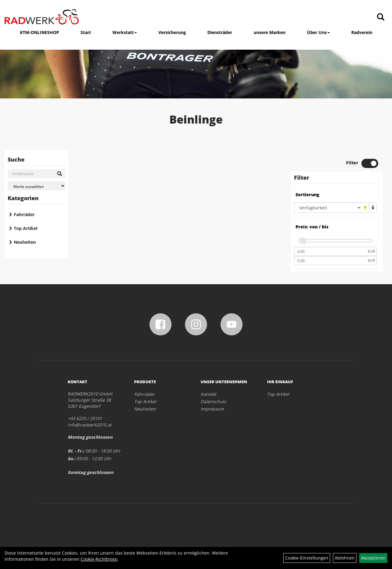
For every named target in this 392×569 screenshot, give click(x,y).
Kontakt (208, 394)
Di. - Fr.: (76, 451)
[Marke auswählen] (36, 186)
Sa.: (72, 458)
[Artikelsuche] (381, 17)
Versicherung (172, 32)
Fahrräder (24, 214)
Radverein (362, 32)
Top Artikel (26, 228)
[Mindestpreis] (330, 251)
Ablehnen (345, 558)
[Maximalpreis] (330, 261)
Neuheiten (25, 242)
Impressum (212, 409)
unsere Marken (269, 32)
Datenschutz (213, 401)
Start (86, 32)
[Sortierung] (328, 208)
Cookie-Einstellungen (307, 558)
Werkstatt (125, 32)
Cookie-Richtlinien (99, 559)
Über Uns (318, 32)
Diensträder (220, 32)
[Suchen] (60, 174)
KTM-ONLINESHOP (40, 32)
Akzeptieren (373, 558)
